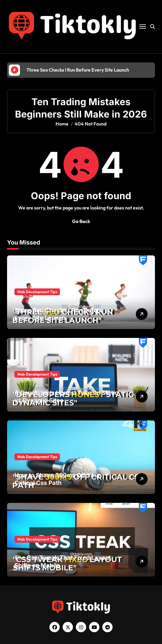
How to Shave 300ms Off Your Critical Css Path (57, 479)
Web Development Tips (37, 292)
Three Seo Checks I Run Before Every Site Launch (59, 314)
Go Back (81, 221)
